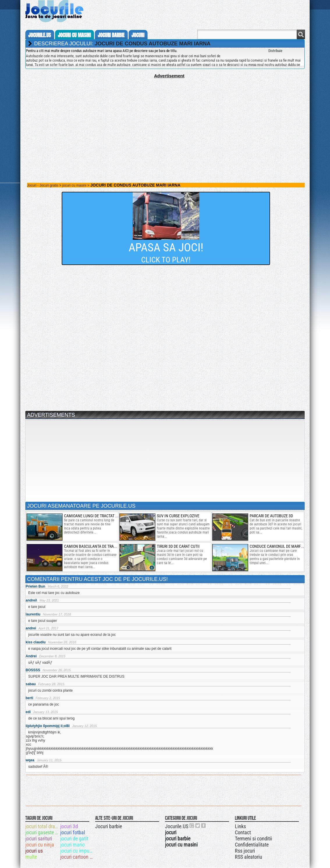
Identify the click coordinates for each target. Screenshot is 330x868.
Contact (243, 832)
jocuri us (34, 851)
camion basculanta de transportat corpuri (105, 546)
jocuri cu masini (74, 35)
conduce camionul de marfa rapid (282, 546)
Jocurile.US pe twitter (198, 826)
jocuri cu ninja (40, 845)
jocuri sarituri (39, 839)
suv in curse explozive (178, 516)
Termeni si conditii (253, 839)
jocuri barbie (111, 35)
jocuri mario (72, 845)
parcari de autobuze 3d (271, 516)
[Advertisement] (165, 119)
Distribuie (275, 51)
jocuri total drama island (42, 826)
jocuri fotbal (73, 832)
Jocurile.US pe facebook (204, 826)
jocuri (138, 35)
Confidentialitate (252, 845)
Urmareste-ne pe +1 (192, 826)
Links (240, 826)
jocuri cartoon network (77, 857)
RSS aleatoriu (249, 857)
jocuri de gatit (74, 839)
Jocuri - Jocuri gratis (43, 185)
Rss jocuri (245, 851)
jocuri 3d (69, 826)
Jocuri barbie (109, 826)
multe (31, 857)
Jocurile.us (40, 35)
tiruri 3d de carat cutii (178, 546)
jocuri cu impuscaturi (77, 851)
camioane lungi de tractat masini (96, 516)
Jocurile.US (177, 826)
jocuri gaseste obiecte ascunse (42, 832)
